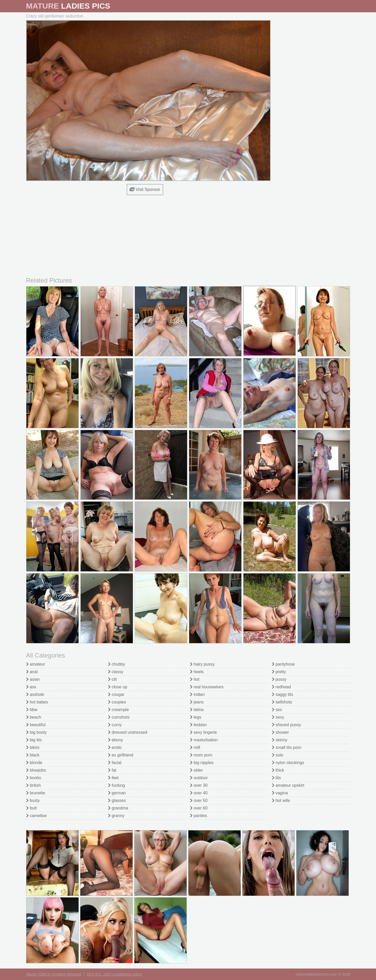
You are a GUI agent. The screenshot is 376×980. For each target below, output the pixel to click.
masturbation (204, 740)
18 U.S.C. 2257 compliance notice (114, 974)
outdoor (199, 778)
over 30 (199, 785)
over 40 (199, 793)
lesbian (198, 725)
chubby (117, 664)
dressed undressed (128, 732)
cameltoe (36, 816)
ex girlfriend (121, 755)
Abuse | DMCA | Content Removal (54, 974)
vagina (280, 793)
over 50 (199, 800)
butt (31, 808)
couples (117, 702)
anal (32, 672)
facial (115, 763)
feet (113, 778)
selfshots (282, 702)
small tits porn (287, 747)
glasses (117, 800)
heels (197, 672)
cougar (116, 694)
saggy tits (283, 694)
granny (116, 816)
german (117, 793)
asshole (35, 694)
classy (116, 672)
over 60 (199, 808)
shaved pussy (287, 725)
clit (112, 679)
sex (277, 710)
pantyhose (283, 664)
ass (31, 687)
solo (278, 755)
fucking (117, 785)
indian (197, 694)
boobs (34, 778)
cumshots (119, 717)
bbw (32, 710)
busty (33, 800)
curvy (115, 725)
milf (195, 747)
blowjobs (36, 770)
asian (33, 679)
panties (199, 816)
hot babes (37, 702)
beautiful (36, 725)
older (196, 770)
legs (196, 717)
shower (280, 732)
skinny (280, 740)
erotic (115, 747)
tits (276, 778)
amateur (36, 664)
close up (118, 687)
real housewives (207, 687)
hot (195, 679)
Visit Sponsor (145, 189)
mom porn (201, 755)
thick (278, 770)
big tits (34, 740)
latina (197, 710)
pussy (279, 679)
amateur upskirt (288, 785)
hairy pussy (202, 664)
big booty (36, 732)
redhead (281, 687)
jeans (197, 702)
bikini (33, 747)
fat (112, 770)
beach (34, 717)
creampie (118, 710)
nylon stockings (288, 763)
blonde (34, 763)
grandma (118, 808)
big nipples (202, 763)
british (34, 785)
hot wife (281, 800)
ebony (116, 740)
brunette (36, 793)
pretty (279, 672)
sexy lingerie (203, 732)
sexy (278, 717)
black (33, 755)
